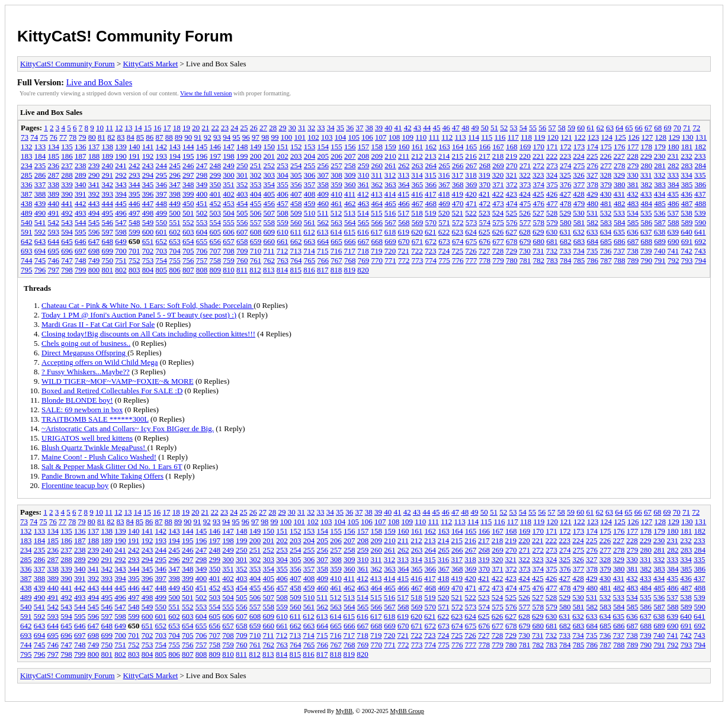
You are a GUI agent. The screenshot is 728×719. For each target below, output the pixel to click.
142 (162, 147)
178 (647, 147)
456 (270, 203)
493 (81, 213)
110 (421, 137)
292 (121, 175)
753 (148, 260)
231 (674, 156)
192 (148, 156)
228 (633, 156)
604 (202, 232)
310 (364, 175)
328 (606, 175)
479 (579, 203)
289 (81, 175)
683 (579, 241)
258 (350, 166)
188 (94, 156)
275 (579, 166)
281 (660, 166)
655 (202, 241)
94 (227, 137)
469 (444, 203)
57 (552, 128)
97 (256, 137)
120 (553, 137)
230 (660, 156)
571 (444, 222)
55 (533, 128)
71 (687, 128)
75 (44, 137)
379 (606, 184)
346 (162, 184)
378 (593, 184)
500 (175, 213)
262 (404, 166)
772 (404, 260)
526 (525, 213)
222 (552, 156)
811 (242, 270)
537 (674, 213)
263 (418, 166)
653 (175, 241)
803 (134, 270)
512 (336, 213)
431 (620, 194)
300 (229, 175)
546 (108, 222)
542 (54, 222)
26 (254, 128)
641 (700, 232)
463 (364, 203)
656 (216, 241)
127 (647, 137)
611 (296, 232)
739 (646, 251)
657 (229, 241)
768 (350, 260)
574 (485, 222)
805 (162, 270)
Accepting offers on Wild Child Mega (100, 362)
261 (390, 166)
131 (701, 137)
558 (270, 222)
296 (175, 175)
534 (633, 213)
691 (687, 241)
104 (341, 137)
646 (81, 241)
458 (296, 203)
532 (606, 213)
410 (336, 194)
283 (687, 166)
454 (242, 203)
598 (121, 232)
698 (94, 251)
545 (94, 222)
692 (701, 241)
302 (256, 175)
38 (369, 128)
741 (674, 251)
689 (660, 241)
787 (606, 260)
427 (566, 194)
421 (485, 194)
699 (108, 251)
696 (67, 251)
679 (525, 241)
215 (458, 156)
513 (350, 213)
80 (92, 137)
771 (390, 260)
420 (471, 194)
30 (292, 128)
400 (202, 194)
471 (472, 203)
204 (310, 156)
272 (539, 166)
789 (633, 260)
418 (444, 194)
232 (687, 156)
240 (108, 166)
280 (647, 166)
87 (160, 137)
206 (336, 156)
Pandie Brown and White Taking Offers (102, 476)
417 (431, 194)
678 (512, 241)
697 (81, 251)
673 (444, 241)
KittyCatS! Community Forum (125, 36)
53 (513, 128)
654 (188, 241)
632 (579, 232)
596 (94, 232)
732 (552, 251)
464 (377, 203)
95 (237, 137)
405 (270, 194)
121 (566, 137)
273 (552, 166)
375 (552, 184)
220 (525, 156)
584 (620, 222)
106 (367, 137)
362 (377, 184)
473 (498, 203)
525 (512, 213)
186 (67, 156)
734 (579, 251)
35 (340, 128)
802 (121, 270)
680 (539, 241)
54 (523, 128)
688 (647, 241)
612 (309, 232)
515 (377, 213)
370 (485, 184)
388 (40, 194)
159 (390, 147)
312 (390, 175)
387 (27, 194)
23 (225, 128)
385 (687, 184)
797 (54, 270)
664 (323, 241)
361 (364, 184)
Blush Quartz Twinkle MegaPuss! (94, 447)
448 (162, 203)
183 (27, 156)
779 (498, 260)
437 (700, 194)
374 (539, 184)
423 (512, 194)
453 (229, 203)
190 (121, 156)
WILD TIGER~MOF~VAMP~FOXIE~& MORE (118, 381)
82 (111, 137)
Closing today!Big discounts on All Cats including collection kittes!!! (148, 334)
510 (310, 213)
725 (458, 251)
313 (404, 175)
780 (512, 260)
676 (485, 241)
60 (581, 128)
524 (498, 213)
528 (552, 213)
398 (175, 194)
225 (592, 156)
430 (606, 194)
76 (54, 137)
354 (270, 184)
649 (121, 241)
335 (700, 175)
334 (687, 175)
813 (269, 270)
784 (566, 260)
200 (256, 156)
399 (188, 194)
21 (205, 128)
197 (216, 156)
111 (434, 137)
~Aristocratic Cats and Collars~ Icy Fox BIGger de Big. (128, 428)
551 (175, 222)
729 (512, 251)
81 (102, 137)
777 (472, 260)
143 (175, 147)
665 (336, 241)
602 (175, 232)
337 (40, 184)
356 (296, 184)
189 (108, 156)
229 (646, 156)
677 (498, 241)
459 (310, 203)
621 (431, 232)
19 (186, 128)
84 (131, 137)
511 (323, 213)
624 (471, 232)
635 (620, 232)
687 (633, 241)
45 (436, 128)
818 (336, 270)
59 (571, 128)
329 (620, 175)
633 (592, 232)
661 (283, 241)
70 (677, 128)
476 (539, 203)
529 (566, 213)
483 (633, 203)
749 (94, 260)
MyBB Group (407, 711)
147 (229, 147)
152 (296, 147)
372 (512, 184)
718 (363, 251)
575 (498, 222)
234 (27, 166)
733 (566, 251)
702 (148, 251)
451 (202, 203)
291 (108, 175)
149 (256, 147)
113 (461, 137)
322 (525, 175)
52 (504, 128)
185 (54, 156)
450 (188, 203)
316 (444, 175)
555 (229, 222)
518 (417, 213)
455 (256, 203)
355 (283, 184)
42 (408, 128)
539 (700, 213)
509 (296, 213)
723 (431, 251)
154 (323, 147)
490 (40, 213)
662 (296, 241)
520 (444, 213)
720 (390, 251)
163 (444, 147)
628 (525, 232)
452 (216, 203)
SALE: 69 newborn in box (82, 410)
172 (566, 147)
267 (472, 166)
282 (674, 166)
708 (229, 251)
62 (600, 128)
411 (350, 194)
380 (620, 184)
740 (660, 251)
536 (660, 213)
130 (688, 137)
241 (121, 166)
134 (54, 147)
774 (431, 260)
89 (179, 137)
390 (67, 194)
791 (660, 260)
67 (648, 128)
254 (296, 166)
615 (350, 232)
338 (54, 184)
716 (336, 251)
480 (593, 203)
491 (54, 213)
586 (647, 222)
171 (552, 147)
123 (594, 137)
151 (283, 147)
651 (148, 241)
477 (552, 203)
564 (350, 222)
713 (296, 251)
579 (552, 222)
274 (566, 166)
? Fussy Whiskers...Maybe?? (86, 372)
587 (660, 222)
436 (687, 194)
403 (242, 194)
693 (27, 251)
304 (283, 175)
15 (148, 128)
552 (188, 222)
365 (418, 184)
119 (539, 137)
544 (81, 222)
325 (566, 175)
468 (431, 203)
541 (40, 222)
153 (310, 147)
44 (427, 128)
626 (498, 232)
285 (27, 175)
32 (311, 128)
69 (667, 128)
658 (242, 241)
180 (674, 147)
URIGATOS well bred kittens (87, 438)
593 (54, 232)
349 (202, 184)
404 (256, 194)
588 (674, 222)
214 (444, 156)
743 (700, 251)
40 (388, 128)
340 (81, 184)
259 (364, 166)
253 (283, 166)
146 (216, 147)
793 (687, 260)
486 (674, 203)
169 (525, 147)
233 (700, 156)
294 (148, 175)
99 (275, 137)
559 (283, 222)
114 (474, 137)
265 (444, 166)
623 (458, 232)
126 (634, 137)
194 (175, 156)
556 (242, 222)
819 (350, 270)
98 (265, 137)
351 (229, 184)
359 (336, 184)
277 (606, 166)
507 (270, 213)
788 (620, 260)
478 (566, 203)
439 (40, 203)
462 (350, 203)
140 (134, 147)
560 (296, 222)
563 (336, 222)
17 (167, 128)
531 (592, 213)
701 (134, 251)
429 (592, 194)
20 (196, 128)
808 (202, 270)
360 (350, 184)
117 (513, 137)
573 (472, 222)
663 (310, 241)
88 (169, 137)
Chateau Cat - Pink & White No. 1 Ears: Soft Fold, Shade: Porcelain (147, 305)
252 (270, 166)
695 (54, 251)
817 (323, 270)
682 (566, 241)
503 (216, 213)
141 (148, 147)
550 (162, 222)
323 (538, 175)
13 (128, 128)
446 (134, 203)
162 (431, 147)
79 (83, 137)
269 (498, 166)
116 (500, 137)
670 (404, 241)
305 (296, 175)
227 (620, 156)
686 (620, 241)
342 (108, 184)
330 (633, 175)
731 (538, 251)
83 (121, 137)
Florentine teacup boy (75, 485)
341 (94, 184)
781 (525, 260)
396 (148, 194)
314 (417, 175)
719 (377, 251)
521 (458, 213)
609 (270, 232)
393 (108, 194)
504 (229, 213)
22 (215, 128)
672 (431, 241)
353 (256, 184)
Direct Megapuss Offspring (84, 353)
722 (417, 251)
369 (472, 184)
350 (216, 184)
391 (81, 194)
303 (270, 175)
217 (485, 156)
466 (404, 203)
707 (216, 251)
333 (674, 175)
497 (134, 213)
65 (629, 128)
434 (660, 194)
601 (162, 232)
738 (633, 251)
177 (633, 147)
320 (498, 175)
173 (579, 147)
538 (687, 213)
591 (27, 232)
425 (538, 194)
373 (525, 184)
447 (148, 203)
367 (444, 184)
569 (418, 222)
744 (27, 260)
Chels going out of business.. (86, 343)
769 (364, 260)
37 (359, 128)
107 (381, 137)
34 (331, 128)
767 (336, 260)
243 (148, 166)
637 (646, 232)
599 (134, 232)
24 (234, 128)
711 (269, 251)
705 (188, 251)
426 (552, 194)
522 (471, 213)
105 (354, 137)
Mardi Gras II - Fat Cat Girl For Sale (98, 324)
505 (242, 213)
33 (321, 128)
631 (566, 232)
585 (633, 222)
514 (363, 213)
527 (538, 213)
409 (323, 194)
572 (458, 222)
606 (229, 232)
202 (283, 156)
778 (485, 260)
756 (188, 260)
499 (162, 213)
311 (377, 175)
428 (579, 194)
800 (94, 270)
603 (188, 232)
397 (162, 194)
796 (40, 270)
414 (390, 194)
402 (229, 194)
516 (390, 213)
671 (418, 241)
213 (431, 156)
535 (646, 213)
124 (607, 137)
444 (108, 203)
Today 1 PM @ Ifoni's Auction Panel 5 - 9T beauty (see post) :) (139, 315)
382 (647, 184)
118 (526, 137)
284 (701, 166)
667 (364, 241)
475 (525, 203)
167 (498, 147)
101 (300, 137)
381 (633, 184)
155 (336, 147)
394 (121, 194)
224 (579, 156)
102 (313, 137)
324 (552, 175)
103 (327, 137)
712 (283, 251)
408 (310, 194)
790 (647, 260)
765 (310, 260)
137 (94, 147)
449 (175, 203)
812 (255, 270)
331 (646, 175)
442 (81, 203)
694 (40, 251)
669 (390, 241)
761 (256, 260)
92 (208, 137)
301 (242, 175)
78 (73, 137)
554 (216, 222)
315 (431, 175)
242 (134, 166)
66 (639, 128)
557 (256, 222)
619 (404, 232)
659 (256, 241)
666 (350, 241)
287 (54, 175)
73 (25, 137)
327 (592, 175)
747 (67, 260)
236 (54, 166)
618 (390, 232)
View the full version (206, 93)
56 (542, 128)
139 (121, 147)
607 (242, 232)
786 (593, 260)
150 (270, 147)
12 (119, 128)
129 (674, 137)
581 (579, 222)
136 (81, 147)
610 (283, 232)
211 (404, 156)
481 (606, 203)
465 (390, 203)
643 (40, 241)
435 (674, 194)
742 (687, 251)
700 (121, 251)
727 (485, 251)
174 (593, 147)
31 (302, 128)
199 (242, 156)
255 (310, 166)
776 (458, 260)
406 (283, 194)
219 (512, 156)
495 (108, 213)
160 (404, 147)
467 (418, 203)
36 (350, 128)
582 (593, 222)
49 (475, 128)
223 (566, 156)
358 (323, 184)
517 (404, 213)
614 (336, 232)
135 (67, 147)
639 (674, 232)
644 (54, 241)
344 (134, 184)
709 (242, 251)
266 (458, 166)
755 (175, 260)
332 (660, 175)
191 (134, 156)
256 (323, 166)
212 (417, 156)
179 (660, 147)
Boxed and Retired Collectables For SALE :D (112, 391)
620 (417, 232)
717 (350, 251)
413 (377, 194)
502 (202, 213)
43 (417, 128)
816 (309, 270)
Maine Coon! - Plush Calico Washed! (99, 457)
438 (27, 203)
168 (512, 147)
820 (363, 270)
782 (539, 260)
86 (150, 137)
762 (270, 260)
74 (34, 137)
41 (398, 128)
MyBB (344, 711)
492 (67, 213)
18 (177, 128)
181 (687, 147)
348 (188, 184)
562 (323, 222)
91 (198, 137)
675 (472, 241)
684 (593, 241)
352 (242, 184)
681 (552, 241)
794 (701, 260)
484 (647, 203)
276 (593, 166)
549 (148, 222)
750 (108, 260)
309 (350, 175)
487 (687, 203)
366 (431, 184)
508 (283, 213)
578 (539, 222)
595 (81, 232)
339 (67, 184)
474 (512, 203)
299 (216, 175)
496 (121, 213)
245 (175, 166)
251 (256, 166)
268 (485, 166)
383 (660, 184)
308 (336, 175)
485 (660, 203)
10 (100, 128)
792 (674, 260)
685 (606, 241)
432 (633, 194)
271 (525, 166)
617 (377, 232)
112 (447, 137)
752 (134, 260)
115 (487, 137)
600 (148, 232)
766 (323, 260)
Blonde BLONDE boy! (77, 400)
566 (377, 222)
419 (458, 194)
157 (364, 147)
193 (162, 156)
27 (263, 128)
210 (390, 156)
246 (188, 166)
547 (121, 222)
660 (270, 241)
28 (273, 128)
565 (364, 222)
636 (633, 232)
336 (27, 184)
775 (444, 260)
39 (379, 128)
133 (40, 147)
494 (94, 213)
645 (67, 241)
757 (202, 260)
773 (418, 260)
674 (458, 241)
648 (108, 241)
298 (202, 175)
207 (350, 156)
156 (350, 147)
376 (566, 184)
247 (202, 166)
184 (40, 156)
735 (592, 251)
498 (148, 213)
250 (242, 166)
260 (377, 166)
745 (40, 260)
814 (283, 270)
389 (54, 194)
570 (431, 222)
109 (408, 137)
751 (121, 260)
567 (390, 222)
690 (674, 241)
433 (646, 194)
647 (94, 241)
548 (134, 222)
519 (431, 213)
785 (579, 260)
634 (606, 232)
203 (296, 156)
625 (485, 232)
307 (323, 175)
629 (538, 232)
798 (67, 270)
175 (606, 147)
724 (444, 251)
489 (27, 213)
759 (229, 260)
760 (242, 260)
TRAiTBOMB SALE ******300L (95, 419)
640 (687, 232)
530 (579, 213)
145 (202, 147)
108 (395, 137)
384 (674, 184)
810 (229, 270)
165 (472, 147)
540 (27, 222)
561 (310, 222)
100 (287, 137)
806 (175, 270)
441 (67, 203)
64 (619, 128)
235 (40, 166)
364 (404, 184)
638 (660, 232)
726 (471, 251)
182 (701, 147)
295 (162, 175)
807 (188, 270)
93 (217, 137)
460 (323, 203)
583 (606, 222)
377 (579, 184)
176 (620, 147)
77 (63, 137)
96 (246, 137)
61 (590, 128)
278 (620, 166)
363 (390, 184)
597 (108, 232)
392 (94, 194)
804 (148, 270)
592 (40, 232)
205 (323, 156)
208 (364, 156)
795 (27, 270)
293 (134, 175)
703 (162, 251)
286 (40, 175)
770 (377, 260)
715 (323, 251)
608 (256, 232)
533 (620, 213)
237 (67, 166)
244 (162, 166)
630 (552, 232)
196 (202, 156)
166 (485, 147)
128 (661, 137)
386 (701, 184)
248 (216, 166)
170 (539, 147)
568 (404, 222)
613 (323, 232)
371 (498, 184)
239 (94, 166)
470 (458, 203)
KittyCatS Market (150, 64)
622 (444, 232)
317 (458, 175)
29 (282, 128)
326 (579, 175)
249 (229, 166)
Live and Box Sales (100, 82)
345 (148, 184)
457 (283, 203)
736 (606, 251)
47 (456, 128)
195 (188, 156)
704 (175, 251)
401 (216, 194)
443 (94, 203)
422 (498, 194)
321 (512, 175)
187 (81, 156)
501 (188, 213)
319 (485, 175)
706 (202, 251)
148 (242, 147)
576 (512, 222)
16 (157, 128)
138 (108, 147)
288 (67, 175)
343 (121, 184)
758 (216, 260)
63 (610, 128)
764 (296, 260)
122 (580, 137)
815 (296, 270)
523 (485, 213)
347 (175, 184)
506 (256, 213)
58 (562, 128)
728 (498, 251)
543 (67, 222)
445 (121, 203)
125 (620, 137)
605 (216, 232)
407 (296, 194)
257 (336, 166)
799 (81, 270)
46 (446, 128)
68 (658, 128)
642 (27, 241)
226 (606, 156)
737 (620, 251)
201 (270, 156)
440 (54, 203)
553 (202, 222)
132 (27, 147)
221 (538, 156)
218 (498, 156)
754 (162, 260)
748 (81, 260)
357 (310, 184)
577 (525, 222)
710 (256, 251)
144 (188, 147)
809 (216, 270)
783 (552, 260)
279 (633, 166)
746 (54, 260)
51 (494, 128)
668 (377, 241)
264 (431, 166)
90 (188, 137)
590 (701, 222)
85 (140, 137)
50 (485, 128)
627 (512, 232)
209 (377, 156)
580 (566, 222)
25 (244, 128)
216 (471, 156)
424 (525, 194)
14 (138, 128)
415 (404, 194)
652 (162, 241)
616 (363, 232)
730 (525, 251)
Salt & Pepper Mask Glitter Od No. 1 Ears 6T (112, 466)
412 (363, 194)
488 (701, 203)
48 (465, 128)
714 (309, 251)
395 (134, 194)
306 (310, 175)
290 (94, 175)
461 (336, 203)
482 (620, 203)
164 (458, 147)
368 (458, 184)
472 (485, 203)
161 (418, 147)
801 (108, 270)
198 (229, 156)
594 (67, 232)
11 (109, 128)
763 (283, 260)
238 (81, 166)
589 (687, 222)
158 (377, 147)
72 (696, 128)
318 (471, 175)
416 (417, 194)
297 (188, 175)
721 (404, 251)
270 (512, 166)
